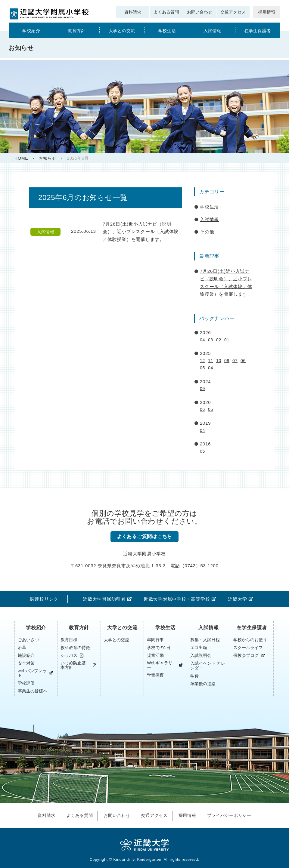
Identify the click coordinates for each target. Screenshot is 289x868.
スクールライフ (248, 648)
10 (219, 361)
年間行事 (155, 640)
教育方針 (77, 31)
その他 (207, 232)
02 (219, 340)
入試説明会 (201, 655)
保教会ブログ (246, 656)
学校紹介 (31, 31)
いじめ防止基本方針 (73, 665)
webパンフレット (32, 673)
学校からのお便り (250, 640)
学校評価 (26, 683)
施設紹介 (26, 655)
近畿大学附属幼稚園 (104, 599)
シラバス (69, 656)
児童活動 (155, 655)
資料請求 (133, 12)
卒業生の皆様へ (33, 691)
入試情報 (212, 31)
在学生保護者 (258, 31)
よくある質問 (166, 12)
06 (243, 361)
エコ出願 (199, 648)
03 (211, 340)
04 (202, 340)
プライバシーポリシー (233, 815)
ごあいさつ (28, 640)
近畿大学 (237, 599)
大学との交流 (122, 31)
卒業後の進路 (203, 684)
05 (202, 368)
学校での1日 (159, 648)
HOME (21, 158)
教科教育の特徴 (75, 648)
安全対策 (26, 663)
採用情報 (267, 12)
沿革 (22, 648)
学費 (194, 676)
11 (211, 361)
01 (227, 340)
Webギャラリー (160, 665)
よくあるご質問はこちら (144, 537)
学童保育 (155, 675)
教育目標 (69, 640)
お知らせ (47, 158)
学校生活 (167, 31)
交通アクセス (233, 12)
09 (227, 361)
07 (235, 361)
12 (202, 361)
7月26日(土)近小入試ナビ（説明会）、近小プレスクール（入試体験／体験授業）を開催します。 (226, 283)
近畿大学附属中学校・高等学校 (177, 599)
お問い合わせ (200, 12)
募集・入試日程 (205, 640)
